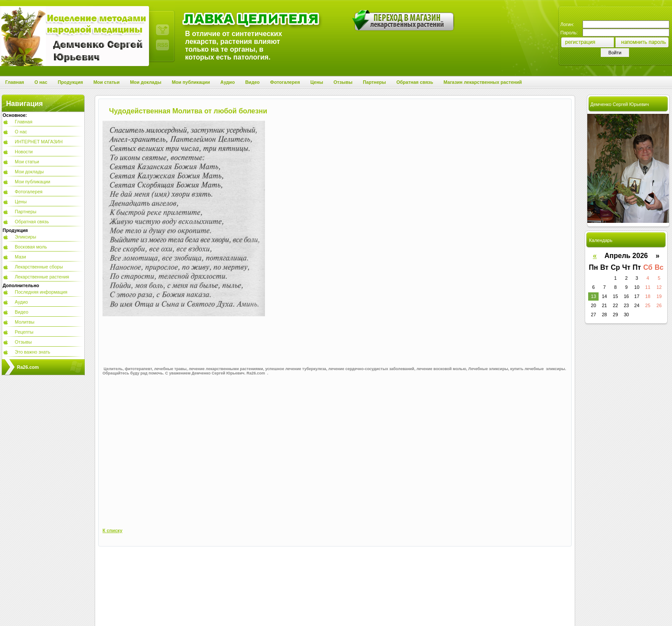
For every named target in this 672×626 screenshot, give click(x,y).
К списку (113, 530)
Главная (24, 122)
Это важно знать (33, 352)
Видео (22, 312)
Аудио (21, 302)
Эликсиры (25, 237)
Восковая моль (31, 247)
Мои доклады (29, 172)
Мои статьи (27, 162)
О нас (21, 132)
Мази (20, 257)
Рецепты (24, 332)
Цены (21, 202)
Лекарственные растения (42, 277)
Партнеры (26, 212)
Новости (24, 152)
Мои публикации (33, 182)
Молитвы (25, 322)
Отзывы (23, 342)
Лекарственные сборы (39, 267)
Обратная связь (32, 222)
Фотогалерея (29, 192)
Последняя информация (41, 292)
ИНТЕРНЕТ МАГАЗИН (39, 142)
